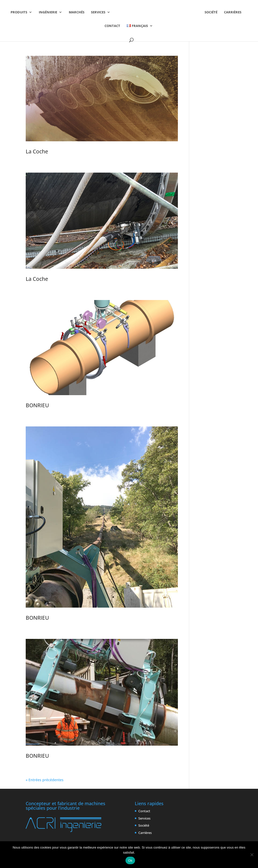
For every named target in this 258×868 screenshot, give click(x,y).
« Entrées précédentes (45, 780)
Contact (112, 26)
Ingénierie (48, 12)
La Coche (37, 151)
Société (211, 12)
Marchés (77, 12)
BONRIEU (37, 405)
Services (98, 12)
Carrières (233, 12)
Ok (130, 861)
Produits (19, 12)
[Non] (252, 855)
